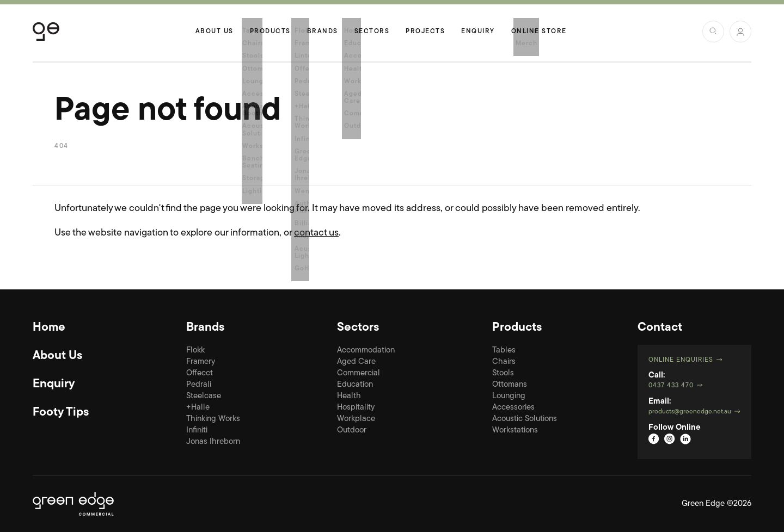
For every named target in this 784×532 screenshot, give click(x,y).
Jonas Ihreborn (213, 442)
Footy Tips (61, 413)
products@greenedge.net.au (690, 412)
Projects (425, 32)
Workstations (515, 431)
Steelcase (204, 396)
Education (355, 385)
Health (349, 396)
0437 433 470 (671, 386)
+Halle (198, 408)
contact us (316, 233)
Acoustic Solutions (525, 419)
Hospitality (356, 408)
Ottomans (510, 385)
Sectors (372, 32)
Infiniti (197, 431)
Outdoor (352, 431)
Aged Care (356, 362)
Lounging (509, 396)
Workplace (356, 419)
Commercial (359, 373)
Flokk (195, 351)
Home (49, 328)
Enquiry (478, 32)
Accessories (513, 408)
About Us (215, 32)
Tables (504, 351)
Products (270, 32)
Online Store (539, 32)
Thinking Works (213, 419)
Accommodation (366, 351)
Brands (323, 32)
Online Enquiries (681, 360)
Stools (503, 373)
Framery (201, 362)
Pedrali (199, 385)
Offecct (200, 373)
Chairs (504, 362)
